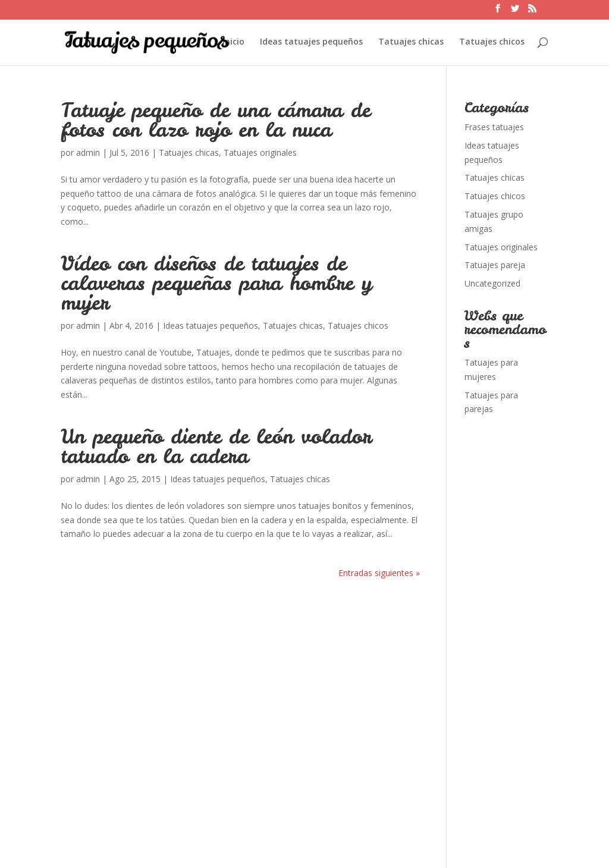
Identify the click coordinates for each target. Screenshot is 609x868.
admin (88, 152)
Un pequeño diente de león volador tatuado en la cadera (216, 446)
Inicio (233, 42)
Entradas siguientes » (379, 573)
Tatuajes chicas (411, 42)
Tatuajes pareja (495, 265)
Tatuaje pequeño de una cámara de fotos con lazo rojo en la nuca (216, 120)
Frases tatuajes (494, 127)
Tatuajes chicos (492, 42)
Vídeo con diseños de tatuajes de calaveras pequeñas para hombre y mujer (216, 283)
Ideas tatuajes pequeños (311, 42)
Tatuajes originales (260, 152)
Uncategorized (492, 283)
